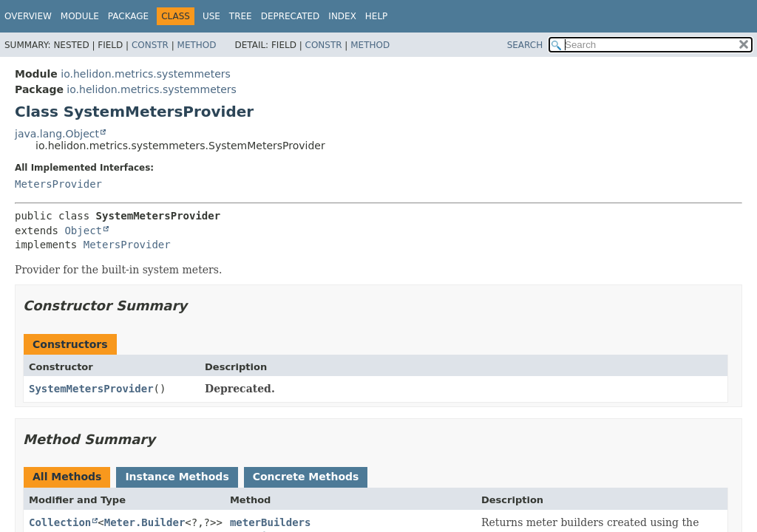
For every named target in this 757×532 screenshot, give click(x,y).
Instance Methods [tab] (177, 477)
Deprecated (291, 16)
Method (197, 45)
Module (80, 16)
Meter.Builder (145, 522)
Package (128, 16)
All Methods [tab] (67, 477)
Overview (28, 16)
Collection (60, 522)
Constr (150, 45)
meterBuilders (271, 522)
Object (83, 231)
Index (342, 16)
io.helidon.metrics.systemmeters (146, 74)
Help (377, 16)
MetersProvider (58, 184)
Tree (241, 16)
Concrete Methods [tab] (306, 477)
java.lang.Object (57, 134)
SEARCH (525, 45)
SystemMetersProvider (91, 389)
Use (211, 16)
